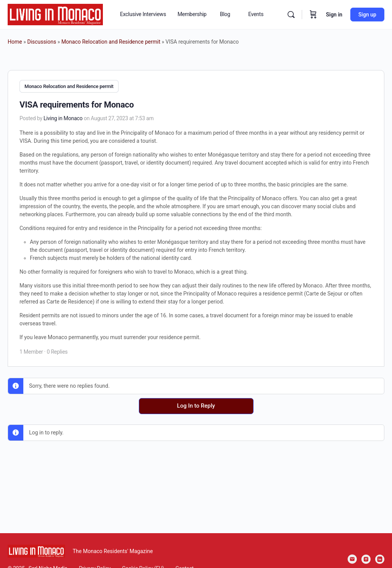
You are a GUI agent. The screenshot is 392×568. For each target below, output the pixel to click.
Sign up (367, 15)
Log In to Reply (196, 405)
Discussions (42, 42)
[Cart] (313, 15)
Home (15, 42)
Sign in (334, 15)
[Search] (291, 15)
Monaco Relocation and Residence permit (111, 42)
